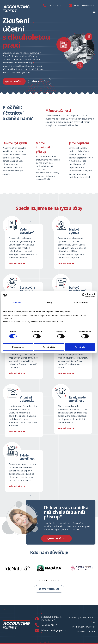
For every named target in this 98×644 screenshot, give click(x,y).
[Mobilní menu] (94, 12)
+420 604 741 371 (55, 5)
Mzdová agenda (75, 231)
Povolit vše (80, 347)
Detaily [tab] (49, 302)
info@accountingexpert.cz (85, 5)
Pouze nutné (18, 347)
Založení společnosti (28, 456)
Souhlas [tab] (17, 302)
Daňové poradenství (77, 289)
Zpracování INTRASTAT (28, 289)
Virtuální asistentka (27, 398)
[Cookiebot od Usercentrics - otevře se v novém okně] (84, 295)
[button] (5, 568)
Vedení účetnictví (27, 231)
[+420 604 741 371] (45, 5)
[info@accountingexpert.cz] (70, 5)
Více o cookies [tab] (81, 302)
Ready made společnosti (78, 398)
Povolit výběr (49, 347)
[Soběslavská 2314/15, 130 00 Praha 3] (37, 618)
